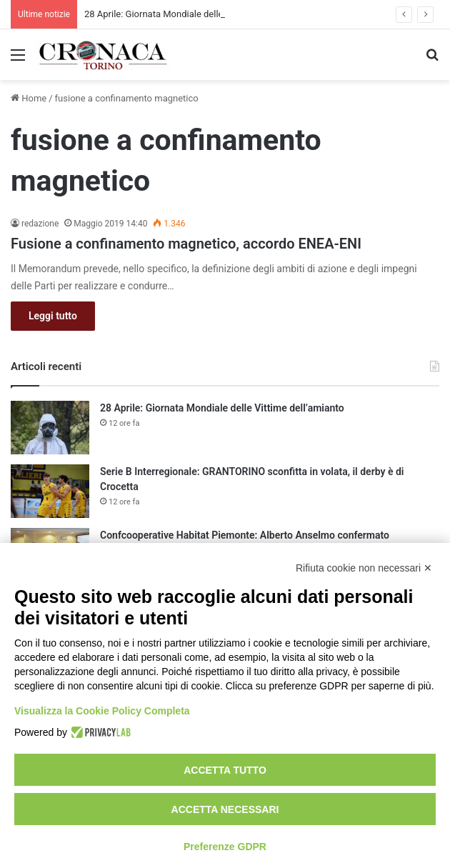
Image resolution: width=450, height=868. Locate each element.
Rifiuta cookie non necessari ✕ (364, 568)
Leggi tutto (53, 316)
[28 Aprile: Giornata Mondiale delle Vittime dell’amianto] (50, 428)
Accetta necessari (225, 809)
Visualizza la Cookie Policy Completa (102, 711)
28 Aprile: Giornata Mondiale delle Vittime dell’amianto (196, 14)
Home (29, 98)
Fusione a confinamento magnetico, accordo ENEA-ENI (186, 244)
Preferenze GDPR (225, 847)
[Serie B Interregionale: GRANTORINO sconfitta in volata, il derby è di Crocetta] (50, 491)
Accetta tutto (225, 770)
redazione (40, 224)
